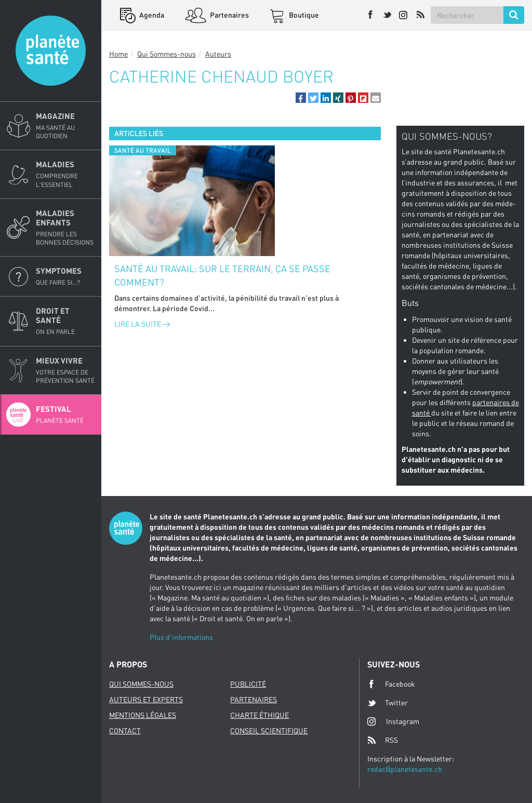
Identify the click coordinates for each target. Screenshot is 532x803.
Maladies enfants (65, 227)
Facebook (391, 684)
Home (118, 54)
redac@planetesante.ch (405, 769)
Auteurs (218, 54)
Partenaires (229, 15)
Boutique (303, 15)
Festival (65, 414)
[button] (301, 98)
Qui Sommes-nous (167, 54)
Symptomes (65, 276)
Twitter (388, 703)
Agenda (151, 15)
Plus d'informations (181, 637)
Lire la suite (142, 324)
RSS (383, 740)
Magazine (65, 126)
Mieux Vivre (65, 370)
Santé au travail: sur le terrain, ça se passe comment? (222, 275)
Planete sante (51, 51)
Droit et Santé (65, 321)
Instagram (393, 721)
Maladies (65, 174)
